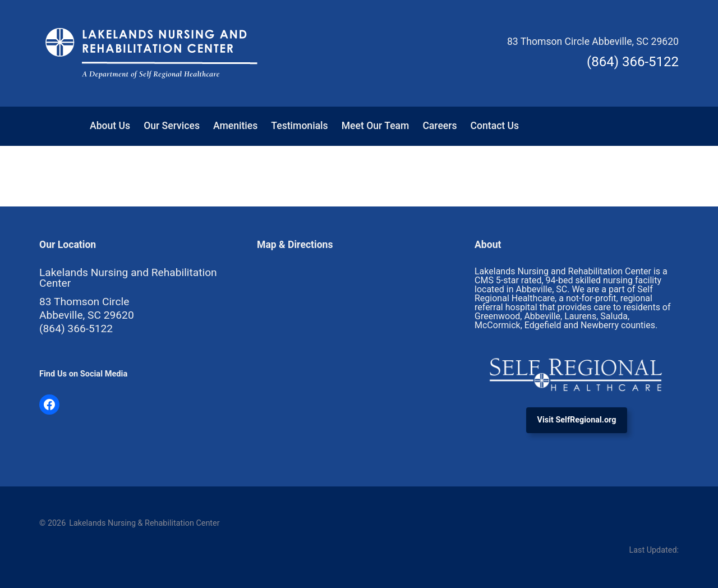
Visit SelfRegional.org (577, 420)
